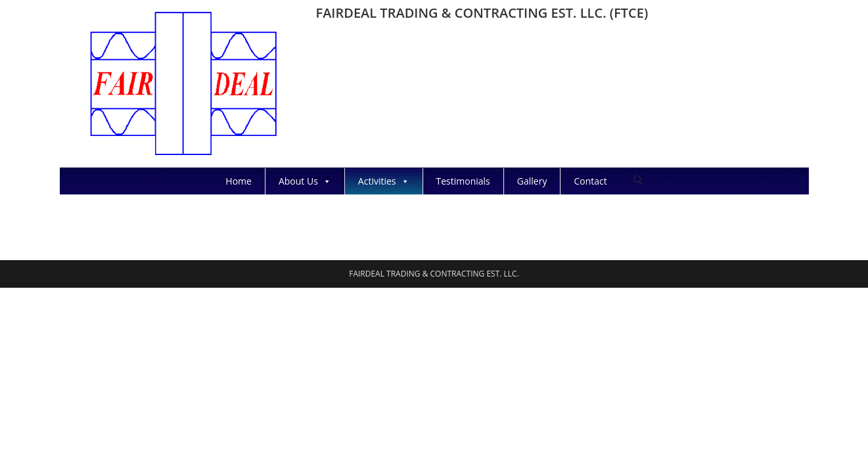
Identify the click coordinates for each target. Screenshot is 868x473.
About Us (305, 181)
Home (239, 181)
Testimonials (463, 181)
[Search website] (638, 180)
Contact (590, 181)
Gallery (532, 181)
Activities (384, 181)
